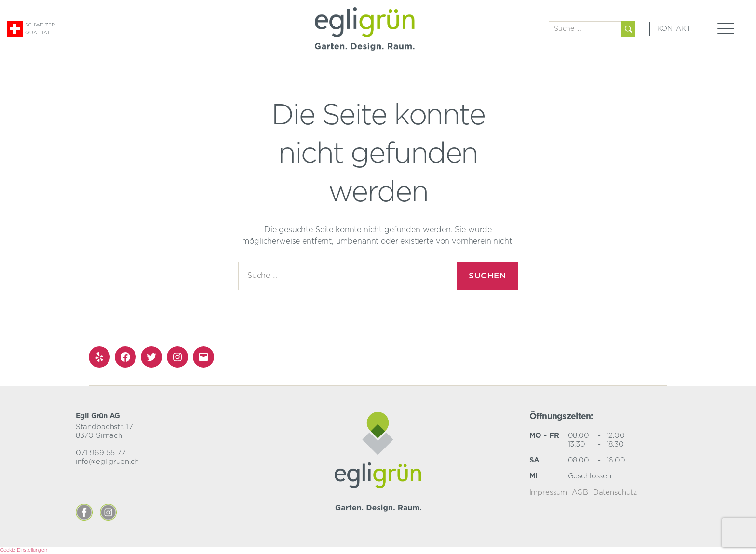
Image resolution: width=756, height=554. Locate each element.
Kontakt (674, 29)
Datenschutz (615, 493)
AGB (580, 493)
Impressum (548, 493)
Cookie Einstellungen (24, 550)
